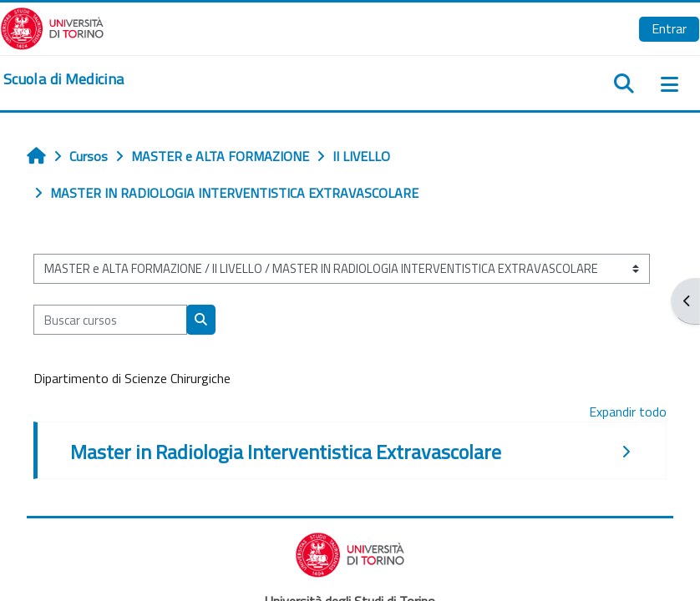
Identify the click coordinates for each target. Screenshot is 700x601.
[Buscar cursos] (110, 320)
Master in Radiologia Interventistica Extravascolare (286, 452)
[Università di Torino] (52, 27)
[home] (63, 79)
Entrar (669, 28)
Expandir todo (628, 412)
